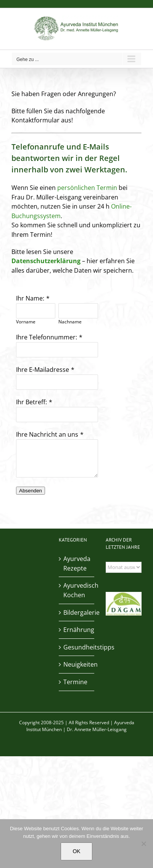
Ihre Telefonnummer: (47, 337)
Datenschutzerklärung (46, 261)
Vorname (26, 322)
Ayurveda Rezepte (77, 563)
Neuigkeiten (77, 664)
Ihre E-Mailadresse (43, 370)
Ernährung (77, 630)
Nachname (70, 322)
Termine (75, 682)
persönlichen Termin (87, 188)
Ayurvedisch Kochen (77, 590)
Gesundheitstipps (77, 647)
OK (76, 851)
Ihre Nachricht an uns (47, 434)
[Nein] (143, 844)
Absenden (31, 491)
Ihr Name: (30, 298)
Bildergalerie (77, 612)
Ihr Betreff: (31, 402)
